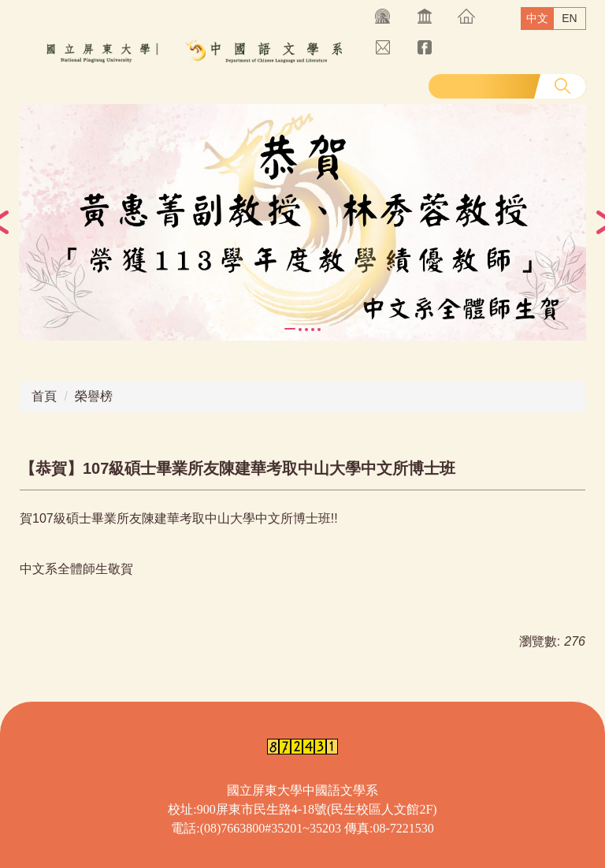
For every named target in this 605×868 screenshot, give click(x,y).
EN (569, 18)
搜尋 (562, 86)
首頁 (44, 396)
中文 (537, 18)
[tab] (290, 329)
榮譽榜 (94, 396)
